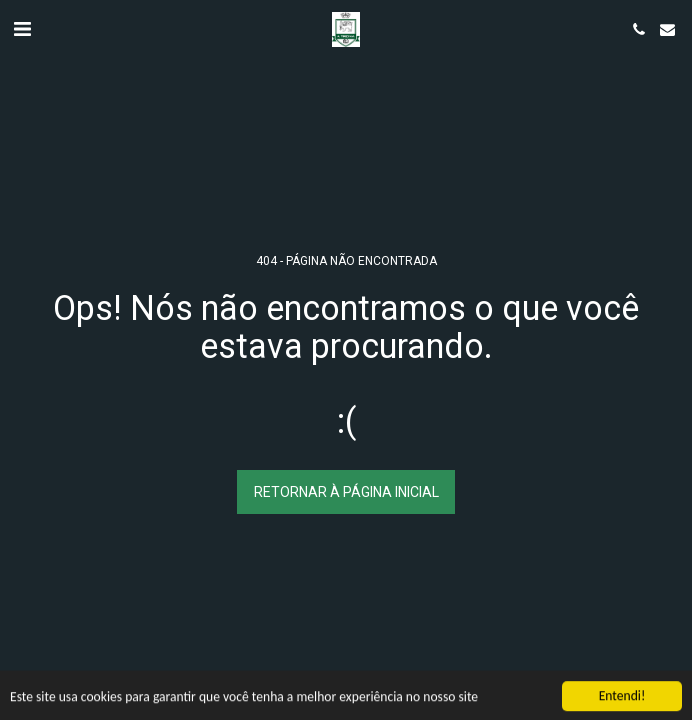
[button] (22, 29)
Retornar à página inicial (346, 492)
